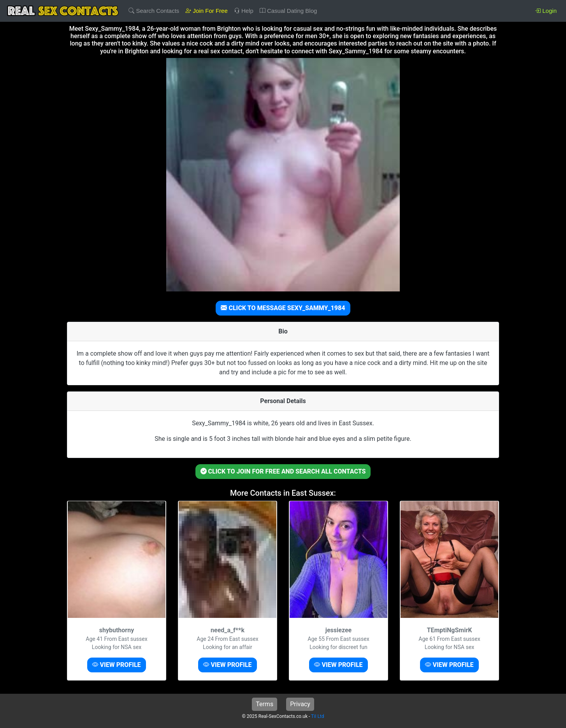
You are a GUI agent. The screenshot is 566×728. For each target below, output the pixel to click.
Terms (265, 704)
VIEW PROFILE (116, 665)
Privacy (300, 704)
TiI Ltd (317, 716)
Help (244, 11)
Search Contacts (154, 11)
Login (546, 11)
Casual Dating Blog (288, 11)
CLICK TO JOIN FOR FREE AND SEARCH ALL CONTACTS (283, 471)
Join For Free (206, 11)
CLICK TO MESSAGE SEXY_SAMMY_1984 (283, 308)
